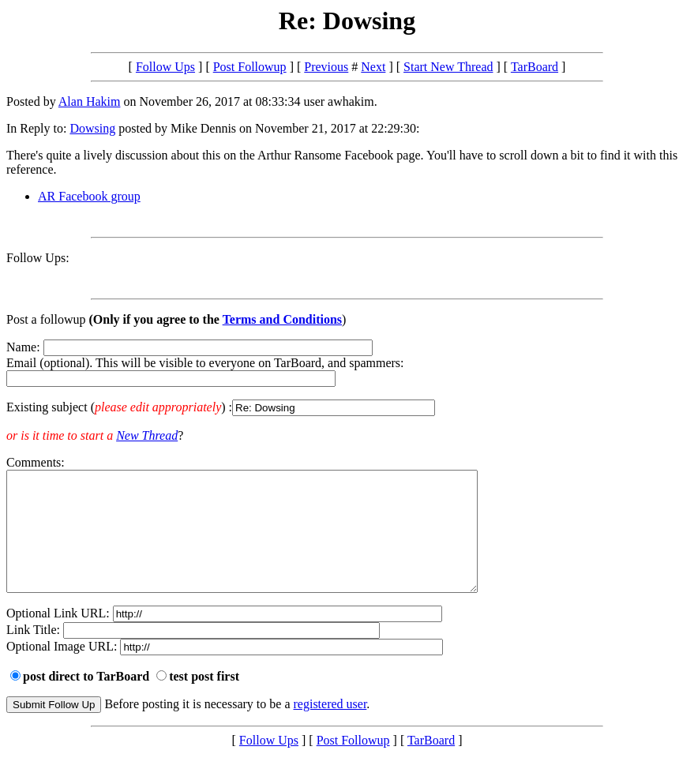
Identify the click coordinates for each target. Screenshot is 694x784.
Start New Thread (448, 67)
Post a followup (46, 319)
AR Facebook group (89, 196)
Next (373, 67)
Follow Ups (165, 67)
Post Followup (250, 67)
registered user (330, 728)
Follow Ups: (38, 258)
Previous (326, 67)
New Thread (147, 435)
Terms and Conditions (282, 319)
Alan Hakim (90, 101)
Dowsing (92, 128)
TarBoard (535, 67)
